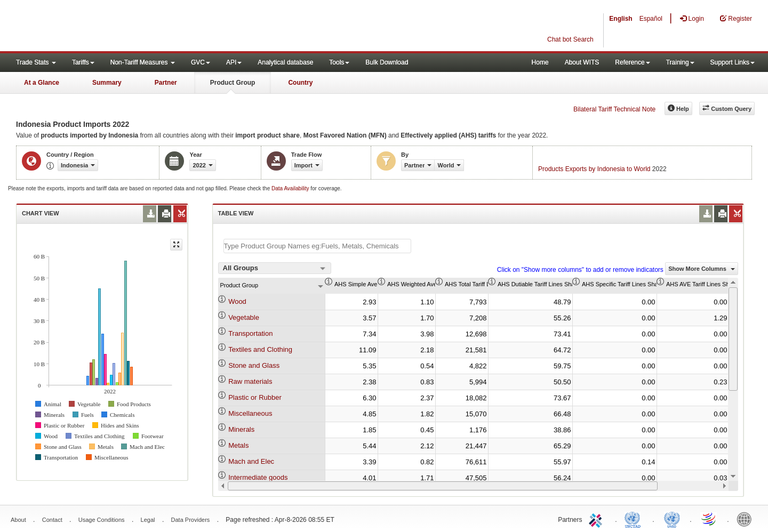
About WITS (582, 62)
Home (540, 62)
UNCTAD (635, 519)
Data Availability (291, 188)
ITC (597, 519)
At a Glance (42, 83)
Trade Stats (36, 62)
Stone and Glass (254, 365)
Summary (107, 83)
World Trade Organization (709, 519)
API (234, 62)
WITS (107, 27)
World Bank (747, 519)
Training (680, 62)
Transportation (250, 333)
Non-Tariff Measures (143, 62)
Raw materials (250, 381)
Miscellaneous (250, 413)
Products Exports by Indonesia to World (594, 169)
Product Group (233, 83)
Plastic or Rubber (255, 397)
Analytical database (285, 62)
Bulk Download (387, 62)
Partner (166, 83)
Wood (237, 301)
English (621, 19)
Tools (339, 62)
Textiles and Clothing (260, 349)
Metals (238, 445)
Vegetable (244, 317)
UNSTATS (672, 519)
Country (300, 83)
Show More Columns (702, 269)
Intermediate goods (258, 477)
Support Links (733, 62)
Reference (632, 62)
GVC (201, 62)
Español (651, 19)
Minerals (241, 429)
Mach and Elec (251, 461)
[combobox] (275, 268)
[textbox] (317, 246)
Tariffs (83, 62)
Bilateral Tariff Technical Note (614, 109)
